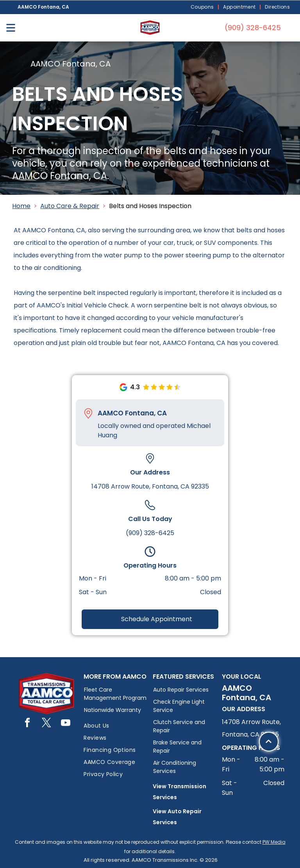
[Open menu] (11, 28)
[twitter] (46, 724)
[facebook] (27, 724)
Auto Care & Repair (70, 206)
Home (21, 206)
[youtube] (66, 724)
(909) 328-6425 (150, 533)
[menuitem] (203, 7)
